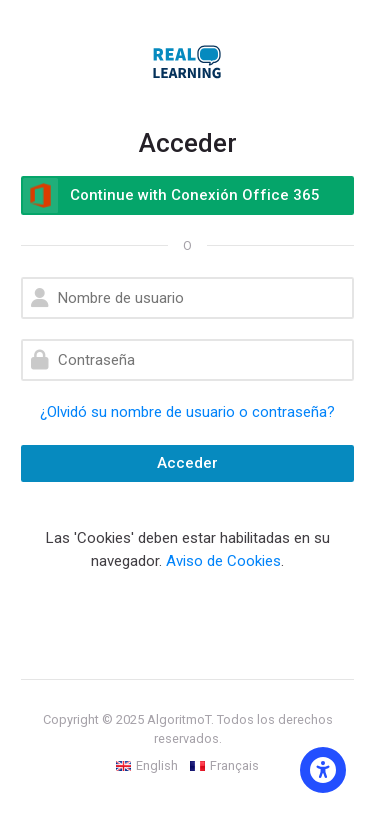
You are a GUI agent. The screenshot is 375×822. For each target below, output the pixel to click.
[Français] (224, 766)
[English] (147, 766)
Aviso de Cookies (223, 561)
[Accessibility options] (323, 770)
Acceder (187, 463)
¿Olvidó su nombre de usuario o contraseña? (187, 412)
